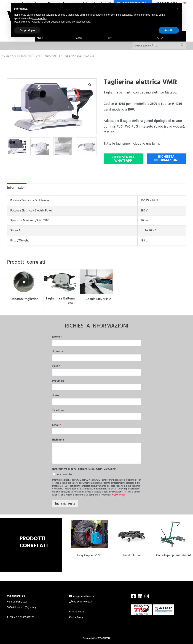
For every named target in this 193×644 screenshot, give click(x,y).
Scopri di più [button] (27, 30)
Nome (57, 337)
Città (56, 367)
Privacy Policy (118, 495)
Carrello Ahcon (134, 556)
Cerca (182, 46)
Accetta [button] (169, 30)
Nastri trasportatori (26, 56)
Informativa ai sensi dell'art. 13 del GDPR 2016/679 (85, 469)
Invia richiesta (65, 504)
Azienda (58, 352)
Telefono (58, 411)
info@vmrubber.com (82, 597)
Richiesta (59, 440)
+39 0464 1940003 (81, 602)
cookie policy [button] (40, 18)
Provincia (58, 381)
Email (57, 425)
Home (6, 56)
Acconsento (64, 475)
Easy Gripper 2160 (92, 556)
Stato (57, 396)
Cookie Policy (76, 617)
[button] (90, 85)
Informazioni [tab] (17, 188)
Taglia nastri (51, 56)
